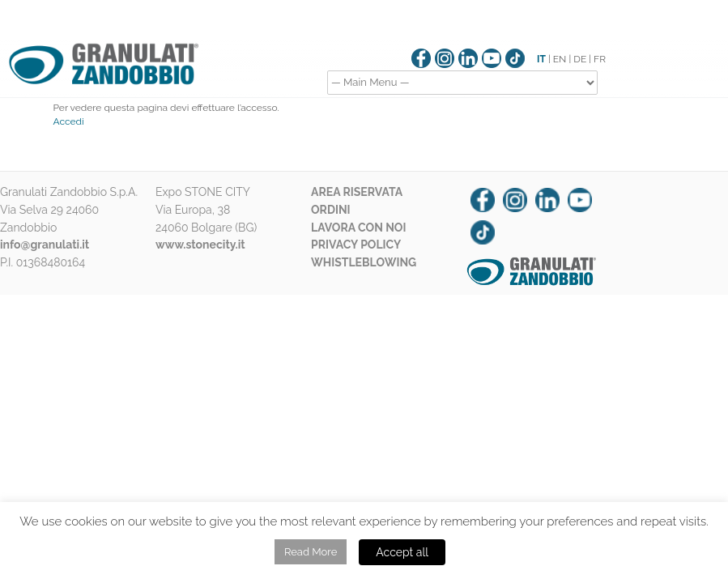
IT (541, 59)
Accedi (69, 121)
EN (560, 59)
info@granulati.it (45, 245)
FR (600, 59)
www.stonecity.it (200, 245)
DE (580, 59)
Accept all (402, 552)
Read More (311, 552)
